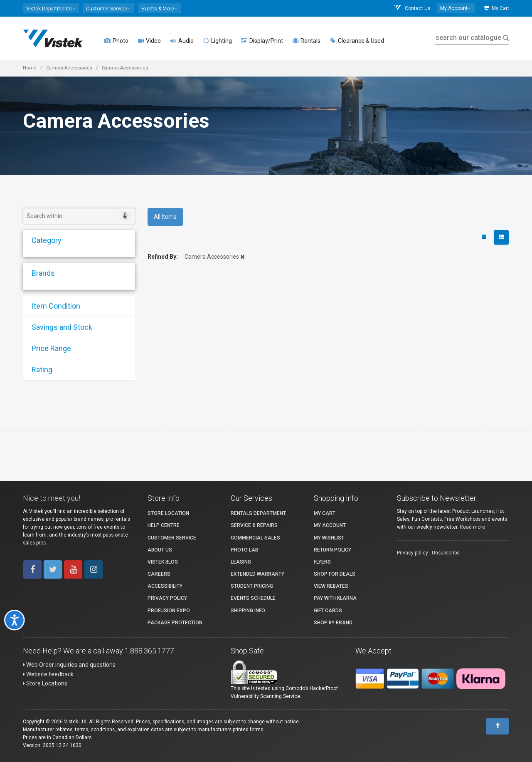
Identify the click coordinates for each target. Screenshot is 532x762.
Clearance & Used (357, 41)
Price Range (48, 348)
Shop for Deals (335, 574)
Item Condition (53, 306)
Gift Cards (328, 611)
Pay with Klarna (335, 598)
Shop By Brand (333, 623)
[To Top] (498, 726)
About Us (160, 550)
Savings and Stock (59, 327)
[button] (51, 8)
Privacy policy (413, 553)
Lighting (217, 41)
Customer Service (172, 538)
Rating (39, 370)
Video (149, 41)
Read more (472, 527)
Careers (159, 574)
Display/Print (262, 41)
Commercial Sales (255, 538)
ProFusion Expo (169, 611)
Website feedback (48, 674)
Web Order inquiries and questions (69, 665)
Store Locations (45, 683)
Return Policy (332, 550)
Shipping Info (248, 611)
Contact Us (412, 8)
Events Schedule (253, 598)
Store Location (168, 513)
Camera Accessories (69, 68)
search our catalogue (472, 38)
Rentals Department (258, 513)
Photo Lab (244, 550)
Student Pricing (252, 586)
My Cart (496, 8)
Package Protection (175, 623)
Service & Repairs (254, 525)
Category (44, 240)
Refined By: (163, 257)
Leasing (241, 562)
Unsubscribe (446, 553)
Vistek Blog (163, 562)
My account (330, 525)
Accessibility (165, 586)
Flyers (322, 562)
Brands (40, 273)
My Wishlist (329, 538)
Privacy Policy (167, 598)
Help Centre (164, 525)
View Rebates (331, 586)
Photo (116, 41)
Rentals (306, 41)
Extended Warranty (257, 574)
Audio (182, 41)
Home (30, 68)
